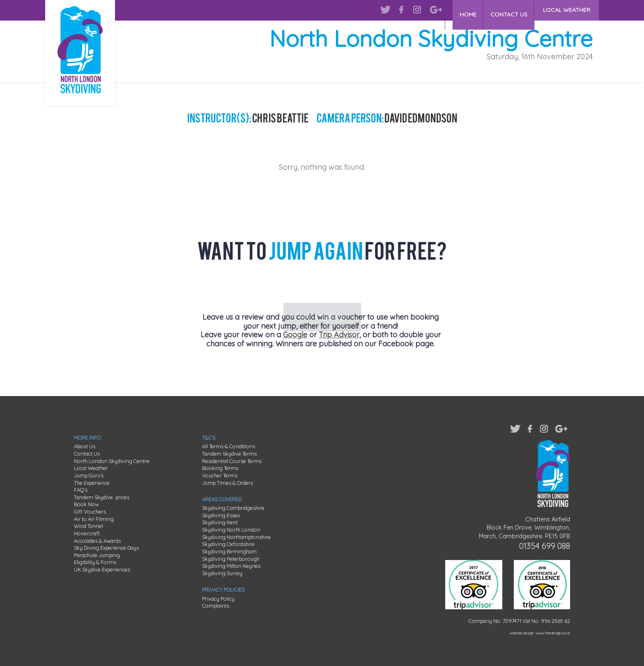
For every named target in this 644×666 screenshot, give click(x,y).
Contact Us (87, 454)
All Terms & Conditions (229, 446)
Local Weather (91, 468)
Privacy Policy (218, 599)
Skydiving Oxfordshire (228, 544)
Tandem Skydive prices (102, 497)
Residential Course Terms (232, 461)
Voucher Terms (220, 475)
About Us (85, 446)
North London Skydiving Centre (112, 461)
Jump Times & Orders (228, 483)
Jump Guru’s (89, 475)
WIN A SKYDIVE (322, 286)
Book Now (86, 504)
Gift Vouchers (90, 512)
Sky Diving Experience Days (106, 548)
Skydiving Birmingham (229, 551)
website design (522, 633)
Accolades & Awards (97, 541)
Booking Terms (220, 468)
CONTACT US (507, 10)
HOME (462, 10)
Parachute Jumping (97, 555)
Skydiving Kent (220, 522)
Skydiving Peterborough (231, 559)
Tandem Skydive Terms (229, 454)
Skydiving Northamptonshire (236, 537)
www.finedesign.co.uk (553, 633)
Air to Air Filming (94, 519)
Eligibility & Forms (95, 562)
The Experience (92, 483)
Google (295, 335)
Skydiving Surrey (222, 573)
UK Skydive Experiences (102, 569)
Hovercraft (87, 533)
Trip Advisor (339, 335)
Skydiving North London (231, 530)
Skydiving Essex (221, 515)
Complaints (216, 606)
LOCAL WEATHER (567, 10)
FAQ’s (81, 490)
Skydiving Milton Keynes (231, 566)
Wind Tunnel (89, 526)
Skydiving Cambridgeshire (233, 508)
